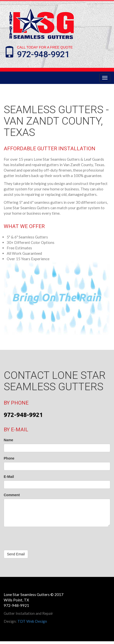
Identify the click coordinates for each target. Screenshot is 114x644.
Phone (9, 458)
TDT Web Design (32, 621)
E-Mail (9, 477)
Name (8, 440)
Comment (12, 495)
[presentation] (41, 540)
